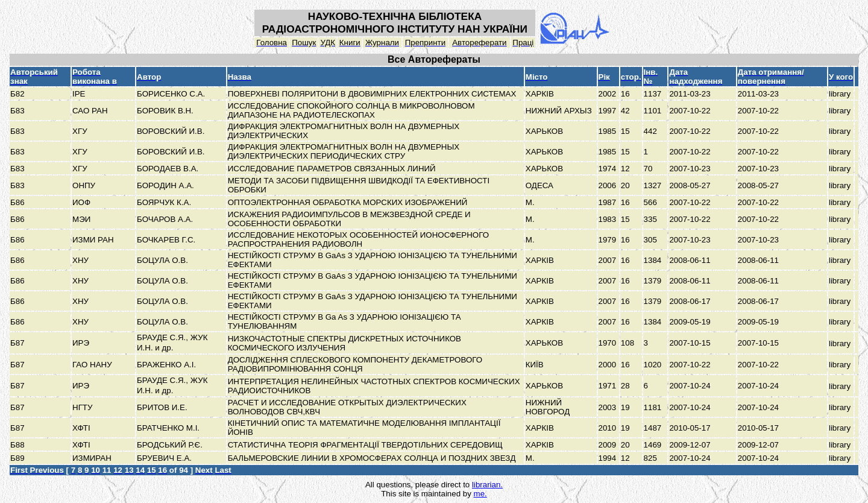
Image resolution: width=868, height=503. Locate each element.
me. (480, 494)
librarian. (487, 485)
